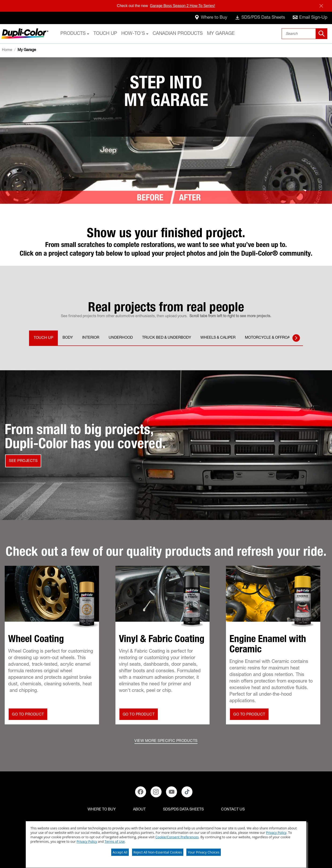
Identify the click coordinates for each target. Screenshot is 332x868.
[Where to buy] (102, 810)
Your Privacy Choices (204, 852)
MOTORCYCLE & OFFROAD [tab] (269, 338)
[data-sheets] (256, 18)
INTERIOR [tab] (91, 338)
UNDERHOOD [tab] (121, 338)
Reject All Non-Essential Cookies (158, 852)
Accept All (120, 852)
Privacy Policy (276, 833)
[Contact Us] (233, 810)
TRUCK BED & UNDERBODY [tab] (167, 338)
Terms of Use (115, 841)
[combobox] (304, 34)
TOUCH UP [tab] (43, 338)
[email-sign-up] (309, 18)
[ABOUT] (139, 810)
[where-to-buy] (204, 18)
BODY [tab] (68, 338)
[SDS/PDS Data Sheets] (183, 810)
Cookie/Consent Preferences (177, 837)
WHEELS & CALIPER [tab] (218, 338)
